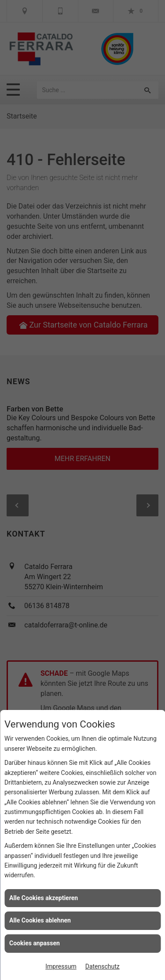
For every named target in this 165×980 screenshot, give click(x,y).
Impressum (61, 966)
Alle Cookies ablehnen (40, 920)
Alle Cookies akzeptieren (44, 898)
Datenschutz (103, 966)
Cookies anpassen (35, 943)
